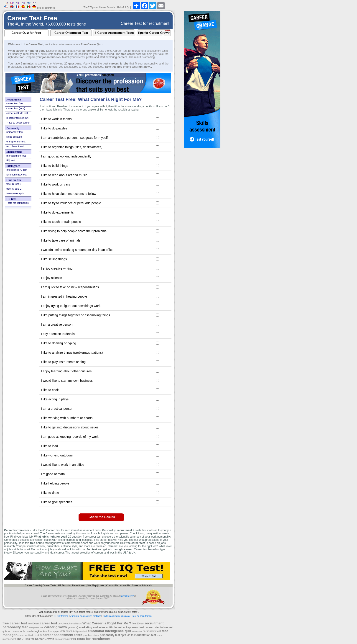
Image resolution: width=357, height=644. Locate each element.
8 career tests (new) (17, 118)
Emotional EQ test (17, 175)
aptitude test (129, 635)
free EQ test (138, 624)
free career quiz (15, 193)
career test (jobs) (16, 108)
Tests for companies (18, 203)
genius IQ (73, 627)
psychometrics (91, 635)
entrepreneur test (16, 142)
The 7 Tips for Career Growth (99, 7)
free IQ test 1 (14, 184)
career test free (15, 103)
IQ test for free (61, 616)
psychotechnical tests (70, 623)
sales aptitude (14, 137)
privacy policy (127, 596)
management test (16, 156)
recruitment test (15, 146)
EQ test (11, 160)
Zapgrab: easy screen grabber (85, 616)
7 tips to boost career (18, 123)
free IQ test (33, 624)
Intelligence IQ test (17, 170)
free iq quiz (54, 631)
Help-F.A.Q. (123, 7)
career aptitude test (17, 113)
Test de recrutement (142, 616)
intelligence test (79, 631)
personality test (15, 132)
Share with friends (142, 586)
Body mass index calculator (117, 616)
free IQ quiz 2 (14, 189)
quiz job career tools (14, 631)
